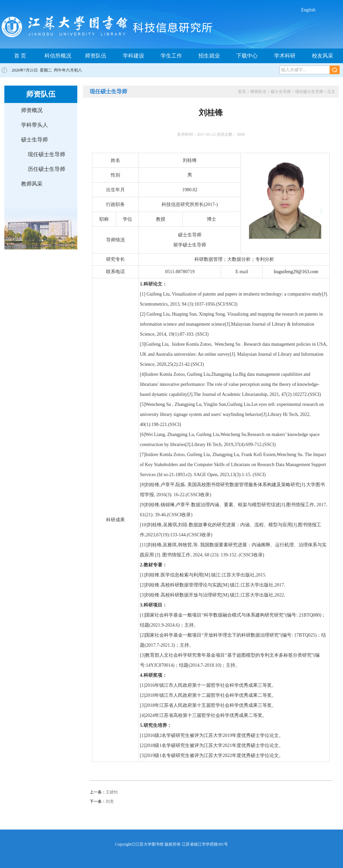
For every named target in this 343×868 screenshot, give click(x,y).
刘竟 (110, 801)
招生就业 (209, 56)
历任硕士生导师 (47, 169)
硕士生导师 (34, 140)
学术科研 (285, 56)
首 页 (20, 56)
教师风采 (32, 184)
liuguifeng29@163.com (296, 272)
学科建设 (134, 56)
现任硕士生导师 (47, 154)
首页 (242, 92)
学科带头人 (34, 125)
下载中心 (247, 56)
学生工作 (171, 56)
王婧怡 (112, 792)
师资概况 (32, 110)
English (308, 10)
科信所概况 (58, 56)
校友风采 (323, 56)
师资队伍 (96, 56)
